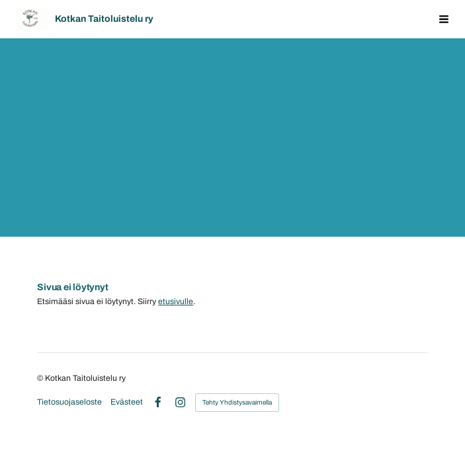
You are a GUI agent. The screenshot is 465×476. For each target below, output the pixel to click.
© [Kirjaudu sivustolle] (41, 378)
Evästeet (127, 402)
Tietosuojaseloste (69, 402)
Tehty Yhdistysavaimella (237, 402)
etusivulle (176, 301)
